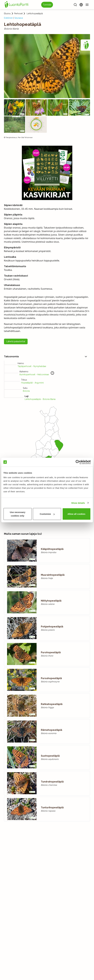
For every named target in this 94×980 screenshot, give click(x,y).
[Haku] (75, 5)
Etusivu (7, 14)
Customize (47, 514)
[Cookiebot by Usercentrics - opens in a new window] (78, 462)
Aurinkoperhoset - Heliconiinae (34, 374)
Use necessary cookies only (17, 514)
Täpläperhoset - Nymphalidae (32, 366)
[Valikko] (87, 5)
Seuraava (19, 18)
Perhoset (18, 14)
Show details (78, 503)
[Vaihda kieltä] (81, 5)
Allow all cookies (77, 514)
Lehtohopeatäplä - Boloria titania (40, 399)
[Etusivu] (17, 5)
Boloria (26, 391)
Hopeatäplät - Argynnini (32, 383)
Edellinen (8, 18)
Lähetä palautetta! (16, 341)
